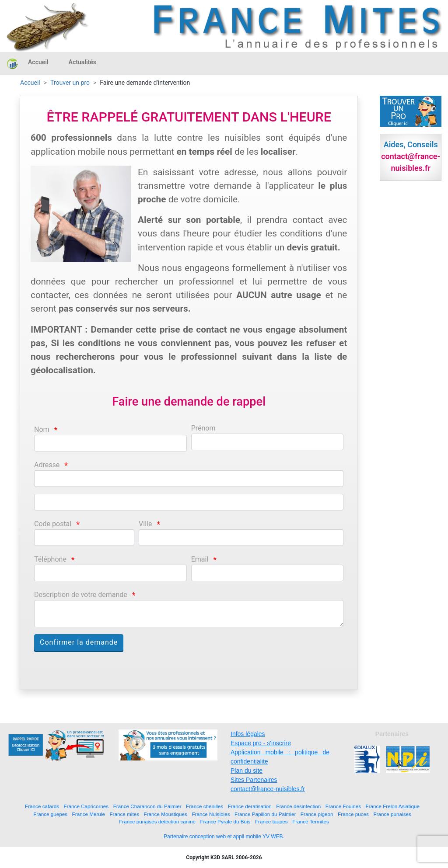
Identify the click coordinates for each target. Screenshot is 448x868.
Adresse (47, 465)
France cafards (42, 806)
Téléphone (50, 559)
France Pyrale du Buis (225, 821)
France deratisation (250, 806)
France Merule (89, 814)
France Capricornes (86, 806)
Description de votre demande (81, 595)
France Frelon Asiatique (393, 806)
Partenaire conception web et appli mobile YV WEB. (224, 837)
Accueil (38, 62)
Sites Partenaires (254, 780)
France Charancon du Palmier (147, 806)
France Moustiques (166, 814)
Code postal (53, 524)
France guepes (50, 814)
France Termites (311, 821)
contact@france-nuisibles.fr (268, 789)
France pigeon (317, 814)
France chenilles (205, 806)
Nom (42, 429)
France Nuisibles (211, 814)
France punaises (392, 814)
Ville (145, 524)
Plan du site (247, 771)
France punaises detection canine (157, 821)
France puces (353, 814)
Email (200, 559)
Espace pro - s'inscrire (261, 743)
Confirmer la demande (79, 642)
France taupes (271, 821)
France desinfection (298, 806)
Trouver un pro (70, 83)
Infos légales (248, 734)
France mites (124, 814)
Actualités (82, 62)
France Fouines (343, 806)
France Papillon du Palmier (265, 814)
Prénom (203, 428)
